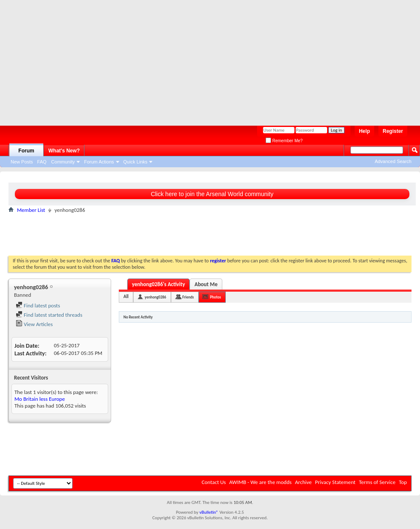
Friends (188, 297)
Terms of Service (377, 482)
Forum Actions (99, 162)
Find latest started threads (49, 315)
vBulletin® (209, 512)
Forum (26, 151)
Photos (216, 297)
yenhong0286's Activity (158, 284)
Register (393, 131)
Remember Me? (284, 141)
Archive (303, 482)
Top (403, 482)
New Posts (22, 162)
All (126, 297)
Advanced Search (393, 161)
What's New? (64, 151)
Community (63, 162)
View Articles (34, 324)
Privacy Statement (335, 482)
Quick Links (136, 162)
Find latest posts (38, 305)
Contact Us (214, 482)
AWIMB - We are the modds (260, 482)
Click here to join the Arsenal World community (212, 194)
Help (364, 131)
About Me (206, 284)
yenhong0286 (155, 297)
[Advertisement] (163, 59)
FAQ (42, 162)
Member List (31, 210)
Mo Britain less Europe (40, 399)
